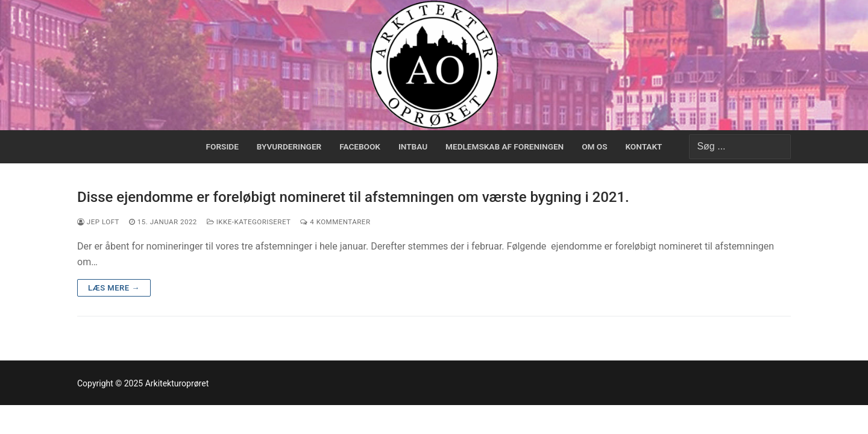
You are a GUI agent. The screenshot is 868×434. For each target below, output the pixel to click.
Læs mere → (114, 288)
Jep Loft (98, 222)
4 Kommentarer (335, 222)
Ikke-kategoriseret (249, 222)
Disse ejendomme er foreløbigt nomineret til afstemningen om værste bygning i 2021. (353, 197)
